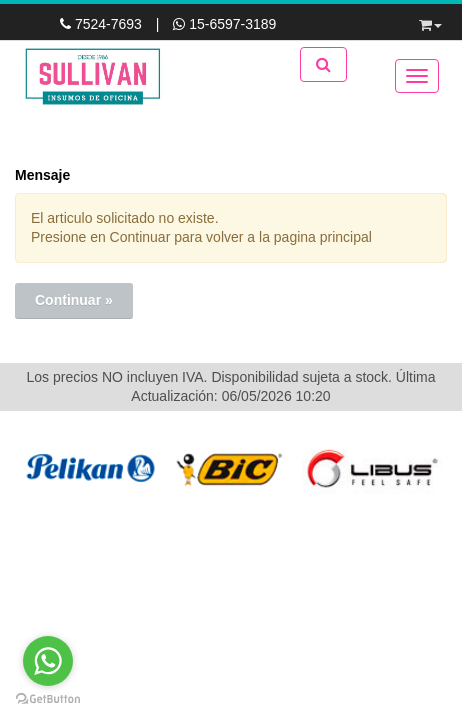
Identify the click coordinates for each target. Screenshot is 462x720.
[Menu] (417, 76)
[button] (430, 22)
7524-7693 (103, 24)
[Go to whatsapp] (48, 661)
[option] (89, 468)
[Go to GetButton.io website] (48, 699)
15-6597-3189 (224, 24)
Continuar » (74, 300)
